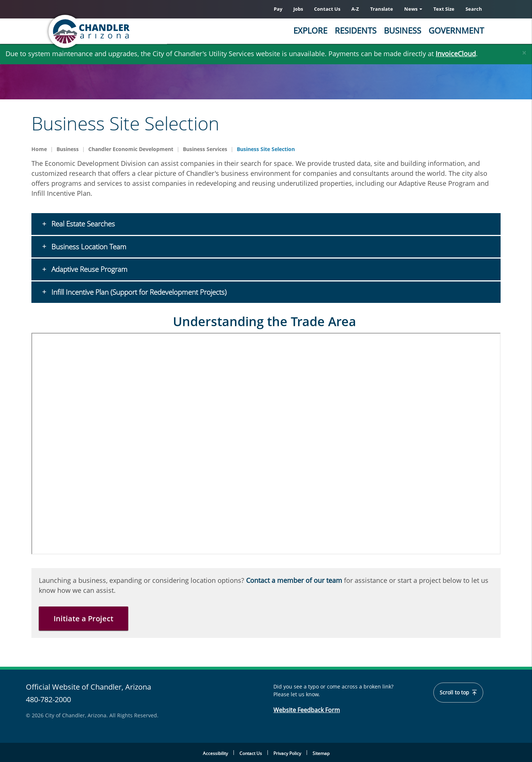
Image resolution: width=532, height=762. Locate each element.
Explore (310, 30)
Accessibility (215, 753)
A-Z (355, 9)
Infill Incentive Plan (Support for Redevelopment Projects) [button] (138, 292)
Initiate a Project (83, 619)
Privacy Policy (287, 753)
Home (39, 149)
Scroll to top (458, 693)
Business (403, 30)
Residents (356, 30)
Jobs (298, 9)
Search (474, 9)
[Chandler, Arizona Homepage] (118, 31)
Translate (382, 9)
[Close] (524, 51)
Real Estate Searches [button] (82, 224)
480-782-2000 (48, 699)
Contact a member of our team (294, 580)
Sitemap (321, 753)
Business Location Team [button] (88, 247)
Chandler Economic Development (131, 149)
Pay (278, 9)
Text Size (444, 9)
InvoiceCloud (456, 54)
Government (456, 30)
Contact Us (327, 9)
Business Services (205, 149)
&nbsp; (266, 444)
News (413, 9)
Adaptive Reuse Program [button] (88, 269)
